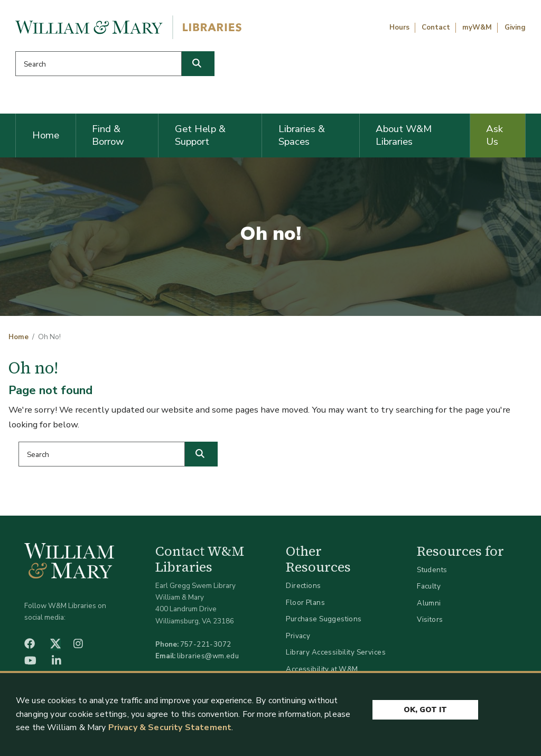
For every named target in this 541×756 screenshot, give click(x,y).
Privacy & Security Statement (170, 728)
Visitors (430, 619)
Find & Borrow (108, 135)
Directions (303, 586)
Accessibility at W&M (322, 669)
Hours (399, 27)
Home (46, 135)
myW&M (477, 27)
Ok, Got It (425, 710)
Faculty (429, 586)
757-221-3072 (206, 644)
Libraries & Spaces (302, 135)
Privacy (298, 636)
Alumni (429, 603)
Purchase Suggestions (324, 619)
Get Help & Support (200, 135)
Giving (515, 27)
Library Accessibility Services (336, 652)
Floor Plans (305, 603)
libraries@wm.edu (208, 656)
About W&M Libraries (404, 135)
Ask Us (495, 135)
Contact (436, 27)
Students (432, 570)
